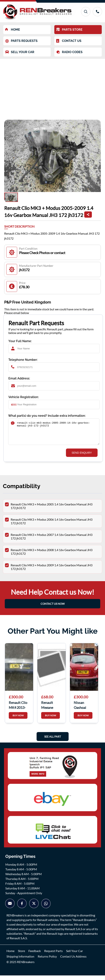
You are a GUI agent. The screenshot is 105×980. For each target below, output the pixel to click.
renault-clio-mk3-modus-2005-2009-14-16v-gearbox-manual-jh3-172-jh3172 (54, 434)
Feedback (35, 955)
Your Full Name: (20, 341)
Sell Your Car (75, 955)
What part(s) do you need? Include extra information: (47, 416)
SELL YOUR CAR (20, 52)
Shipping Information (20, 961)
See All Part (53, 741)
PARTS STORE (69, 30)
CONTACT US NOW (53, 608)
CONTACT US (69, 41)
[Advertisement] (52, 87)
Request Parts (53, 955)
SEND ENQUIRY (82, 457)
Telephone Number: (23, 360)
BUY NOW (18, 720)
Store (21, 955)
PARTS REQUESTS (21, 41)
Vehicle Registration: (24, 397)
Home (10, 955)
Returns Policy (47, 961)
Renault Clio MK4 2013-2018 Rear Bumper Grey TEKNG (19, 709)
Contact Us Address (73, 961)
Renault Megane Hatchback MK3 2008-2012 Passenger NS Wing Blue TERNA (51, 709)
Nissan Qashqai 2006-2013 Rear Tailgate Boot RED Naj (83, 709)
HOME (13, 30)
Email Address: (19, 378)
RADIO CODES (69, 52)
